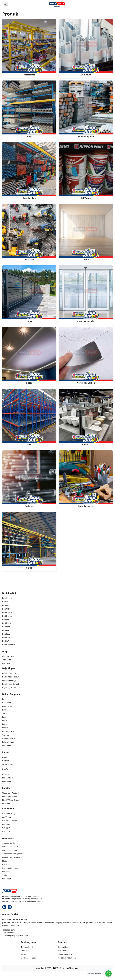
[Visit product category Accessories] (29, 47)
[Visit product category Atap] (29, 109)
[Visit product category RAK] (29, 417)
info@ (5, 936)
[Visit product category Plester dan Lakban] (86, 356)
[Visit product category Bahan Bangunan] (86, 109)
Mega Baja (72, 968)
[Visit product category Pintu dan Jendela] (86, 294)
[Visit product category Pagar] (29, 294)
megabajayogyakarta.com (18, 936)
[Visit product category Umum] (29, 541)
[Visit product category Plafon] (29, 356)
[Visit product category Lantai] (86, 232)
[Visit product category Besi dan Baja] (29, 171)
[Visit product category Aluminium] (86, 47)
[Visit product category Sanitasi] (86, 417)
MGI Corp (59, 968)
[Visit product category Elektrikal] (29, 232)
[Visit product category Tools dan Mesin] (86, 479)
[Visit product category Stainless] (29, 479)
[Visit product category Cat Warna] (86, 171)
